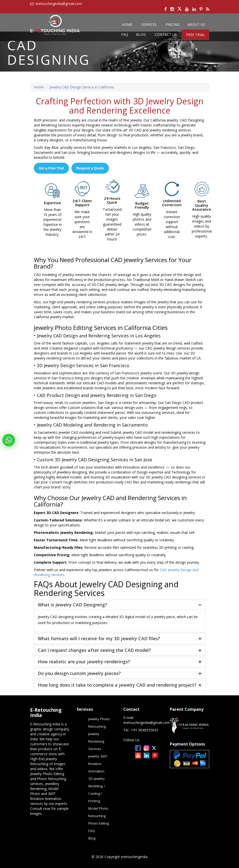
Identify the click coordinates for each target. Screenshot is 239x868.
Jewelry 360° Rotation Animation (98, 764)
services (149, 24)
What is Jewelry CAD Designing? (72, 605)
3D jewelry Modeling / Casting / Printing (97, 790)
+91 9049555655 (145, 730)
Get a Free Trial (51, 168)
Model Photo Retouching (98, 812)
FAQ (125, 34)
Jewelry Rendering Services (96, 741)
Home (127, 24)
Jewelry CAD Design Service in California (82, 87)
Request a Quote (90, 168)
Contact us (166, 34)
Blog (141, 34)
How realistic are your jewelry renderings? (84, 662)
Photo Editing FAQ (99, 827)
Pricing (173, 24)
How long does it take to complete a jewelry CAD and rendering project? (117, 685)
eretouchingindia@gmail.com (147, 723)
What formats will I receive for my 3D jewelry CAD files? (99, 639)
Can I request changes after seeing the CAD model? (94, 650)
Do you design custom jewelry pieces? (79, 673)
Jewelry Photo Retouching (99, 723)
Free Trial (195, 35)
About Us (196, 24)
